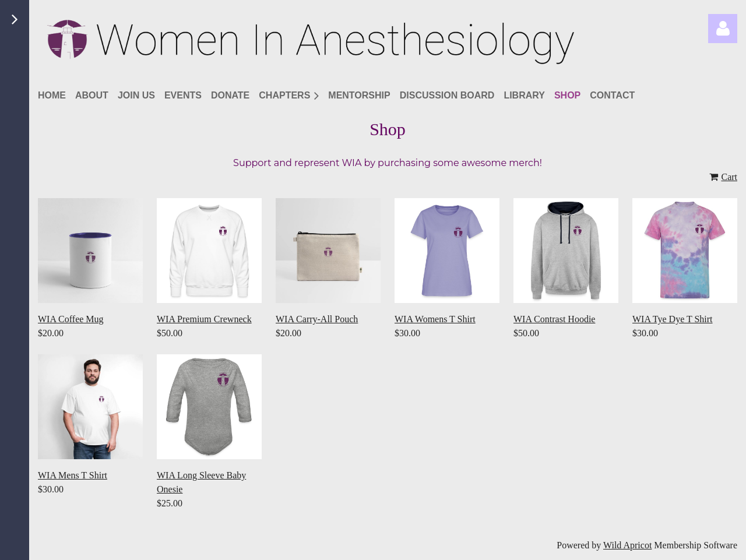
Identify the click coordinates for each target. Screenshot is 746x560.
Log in (723, 29)
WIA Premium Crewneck (204, 319)
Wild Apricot (627, 545)
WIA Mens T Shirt (73, 475)
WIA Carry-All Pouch (317, 319)
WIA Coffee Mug (71, 319)
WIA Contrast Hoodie (554, 319)
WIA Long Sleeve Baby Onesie (201, 482)
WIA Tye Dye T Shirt (673, 319)
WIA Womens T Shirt (435, 319)
